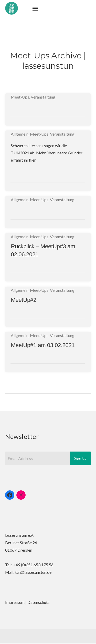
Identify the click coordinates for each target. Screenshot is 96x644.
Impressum (15, 602)
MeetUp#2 (24, 300)
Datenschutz (39, 602)
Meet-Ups (20, 97)
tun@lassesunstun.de (33, 572)
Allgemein (20, 134)
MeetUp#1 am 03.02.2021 (43, 345)
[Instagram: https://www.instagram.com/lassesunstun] (21, 495)
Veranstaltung (43, 97)
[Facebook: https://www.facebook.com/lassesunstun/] (10, 495)
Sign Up (80, 458)
